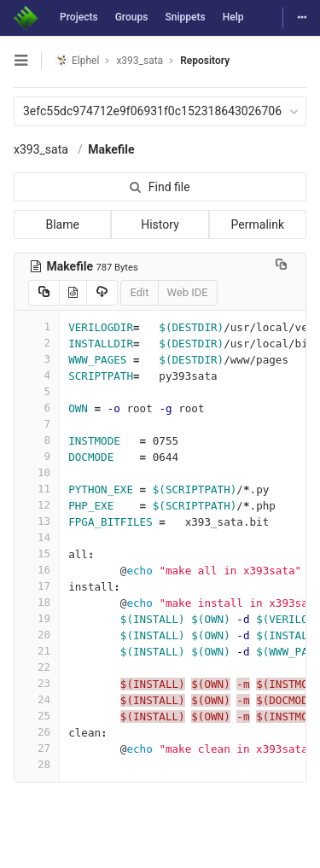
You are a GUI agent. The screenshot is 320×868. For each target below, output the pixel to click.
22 (37, 667)
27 (37, 748)
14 (37, 537)
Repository (205, 61)
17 (37, 586)
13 (37, 521)
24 (37, 699)
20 (37, 635)
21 (37, 651)
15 (37, 553)
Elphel (77, 60)
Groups (132, 17)
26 (37, 732)
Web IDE (188, 292)
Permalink (258, 224)
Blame (62, 224)
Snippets (185, 17)
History (160, 224)
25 (37, 716)
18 (37, 602)
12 (37, 505)
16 (37, 570)
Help (233, 17)
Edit (139, 292)
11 (37, 489)
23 (37, 683)
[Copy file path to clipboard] (281, 266)
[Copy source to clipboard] (44, 293)
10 (37, 472)
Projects (79, 17)
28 (37, 764)
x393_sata (41, 149)
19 (37, 618)
